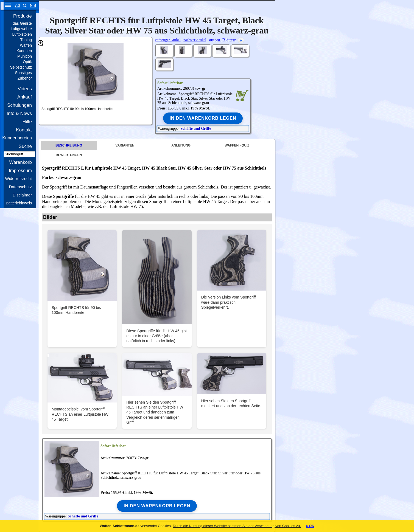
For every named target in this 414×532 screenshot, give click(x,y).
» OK (310, 526)
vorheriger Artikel (168, 40)
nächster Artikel (195, 40)
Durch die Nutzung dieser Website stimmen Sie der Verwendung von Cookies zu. (237, 526)
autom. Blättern (223, 40)
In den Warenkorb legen (203, 118)
